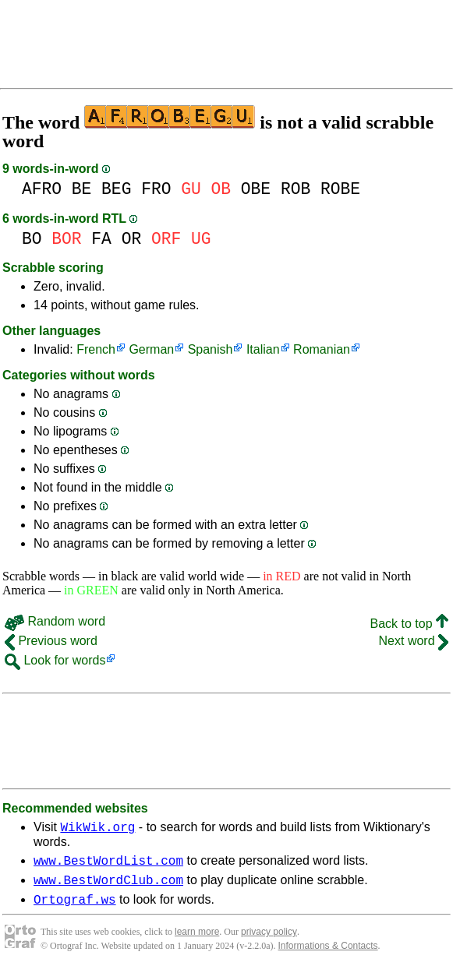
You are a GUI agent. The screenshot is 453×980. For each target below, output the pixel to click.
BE (82, 189)
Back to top (410, 624)
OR (132, 239)
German (151, 349)
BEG (116, 189)
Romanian (322, 349)
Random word (55, 621)
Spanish (211, 349)
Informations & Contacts (328, 955)
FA (101, 239)
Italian (263, 349)
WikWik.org (97, 829)
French (96, 349)
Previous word (51, 641)
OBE (256, 189)
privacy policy (269, 941)
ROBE (340, 189)
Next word (414, 641)
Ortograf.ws (75, 908)
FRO (156, 189)
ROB (296, 189)
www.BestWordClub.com (108, 887)
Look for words (55, 660)
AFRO (42, 189)
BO (32, 239)
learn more (197, 941)
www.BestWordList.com (108, 865)
